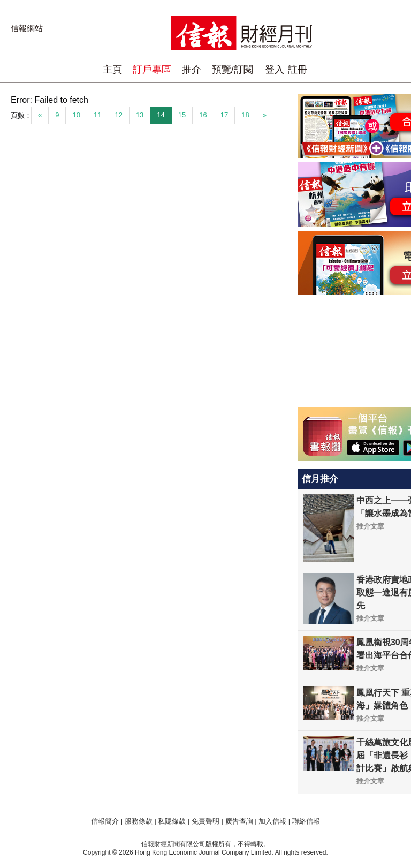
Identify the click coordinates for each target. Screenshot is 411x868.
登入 (275, 70)
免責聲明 (205, 821)
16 (203, 115)
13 (140, 115)
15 (182, 115)
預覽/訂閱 (233, 70)
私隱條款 (172, 821)
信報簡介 (105, 821)
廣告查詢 (239, 821)
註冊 (298, 70)
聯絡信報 (306, 821)
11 (97, 115)
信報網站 (27, 28)
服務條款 (139, 821)
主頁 (112, 70)
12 (118, 115)
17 (224, 115)
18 (245, 115)
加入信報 (272, 821)
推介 (192, 70)
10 (76, 115)
